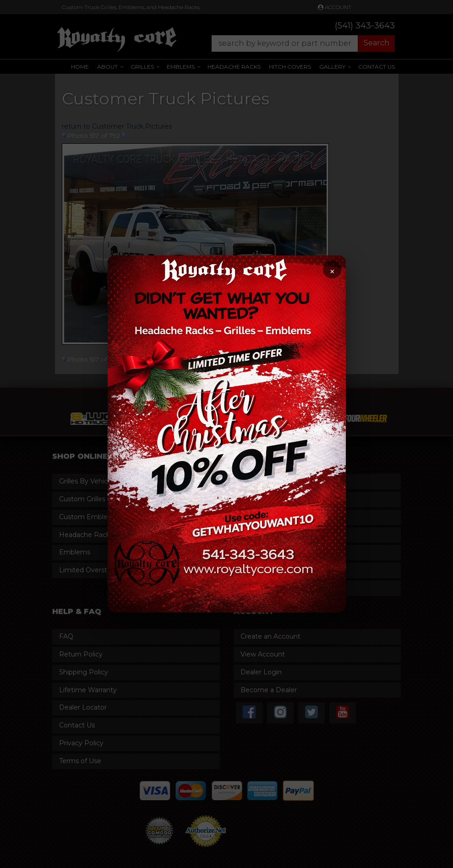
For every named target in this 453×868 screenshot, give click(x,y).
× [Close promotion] (332, 272)
